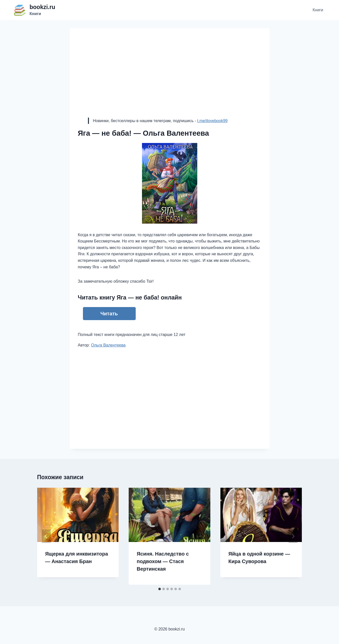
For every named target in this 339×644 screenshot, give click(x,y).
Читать (109, 314)
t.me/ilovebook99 (212, 121)
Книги (318, 10)
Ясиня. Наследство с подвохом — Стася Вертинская (163, 561)
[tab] (160, 589)
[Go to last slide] (46, 536)
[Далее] (293, 536)
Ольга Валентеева (108, 345)
